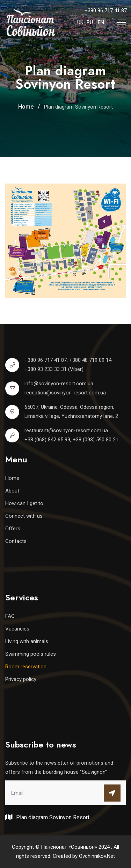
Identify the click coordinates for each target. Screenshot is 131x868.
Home (12, 478)
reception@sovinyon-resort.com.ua (65, 393)
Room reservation (26, 667)
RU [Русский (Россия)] (90, 22)
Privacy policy (21, 679)
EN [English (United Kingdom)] (101, 22)
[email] (65, 793)
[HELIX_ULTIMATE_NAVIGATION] (121, 22)
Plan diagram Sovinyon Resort (47, 817)
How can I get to (24, 503)
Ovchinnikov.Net (97, 856)
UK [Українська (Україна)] (80, 22)
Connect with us (24, 516)
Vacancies (17, 629)
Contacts (16, 541)
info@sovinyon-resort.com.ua (59, 384)
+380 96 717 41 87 (106, 11)
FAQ (10, 616)
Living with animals (27, 641)
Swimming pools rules (31, 654)
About (12, 491)
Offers (13, 529)
